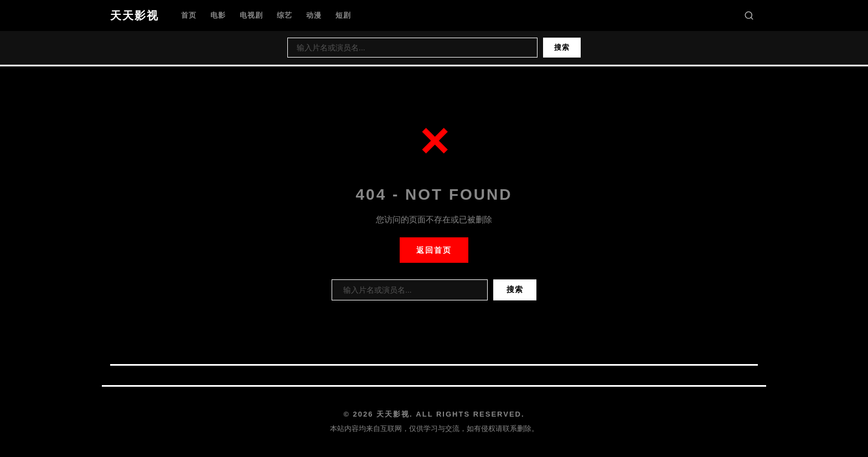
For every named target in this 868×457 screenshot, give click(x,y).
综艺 (285, 15)
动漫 (314, 15)
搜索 (562, 47)
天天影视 (135, 15)
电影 (218, 15)
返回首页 (434, 250)
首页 (189, 15)
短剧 (343, 15)
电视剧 (251, 15)
